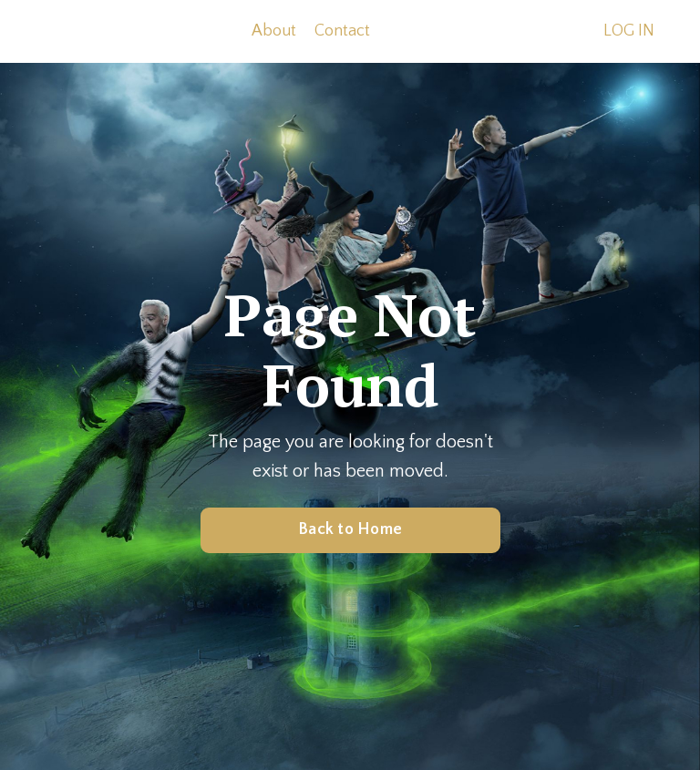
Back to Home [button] (350, 529)
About (274, 31)
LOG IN (629, 31)
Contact (342, 31)
